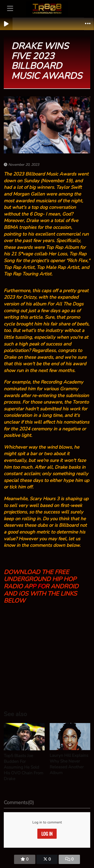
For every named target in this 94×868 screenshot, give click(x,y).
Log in (47, 834)
